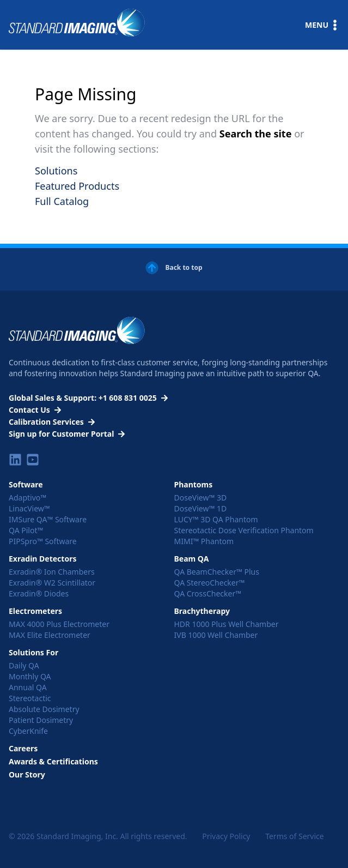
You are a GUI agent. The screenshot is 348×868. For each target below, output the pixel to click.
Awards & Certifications (53, 761)
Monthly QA (30, 676)
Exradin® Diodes (39, 593)
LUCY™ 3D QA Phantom (216, 519)
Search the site (257, 134)
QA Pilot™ (26, 530)
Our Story (27, 774)
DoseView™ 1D (201, 508)
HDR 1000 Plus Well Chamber (227, 624)
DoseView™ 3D (201, 498)
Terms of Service (295, 836)
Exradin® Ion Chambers (52, 572)
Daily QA (24, 665)
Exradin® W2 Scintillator (52, 583)
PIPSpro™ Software (43, 541)
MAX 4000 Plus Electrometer (59, 624)
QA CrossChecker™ (208, 593)
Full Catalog (62, 201)
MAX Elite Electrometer (50, 635)
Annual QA (28, 687)
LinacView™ (29, 508)
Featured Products (77, 186)
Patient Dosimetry (41, 720)
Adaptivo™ (28, 498)
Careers (23, 748)
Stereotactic (30, 698)
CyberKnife (28, 731)
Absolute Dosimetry (44, 709)
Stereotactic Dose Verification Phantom (244, 530)
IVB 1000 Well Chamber (216, 635)
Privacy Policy (226, 836)
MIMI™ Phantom (204, 541)
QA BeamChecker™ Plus (217, 572)
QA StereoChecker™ (210, 583)
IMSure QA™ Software (48, 519)
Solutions (56, 171)
